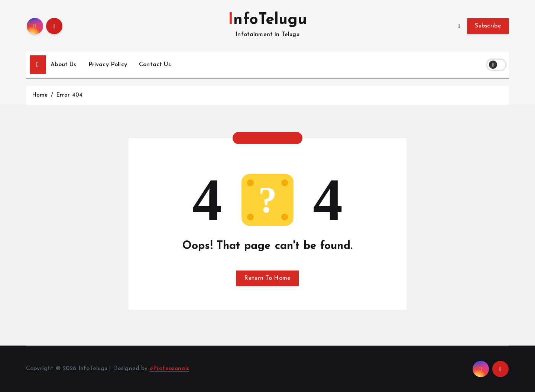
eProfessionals (169, 369)
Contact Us (155, 65)
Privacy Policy (108, 65)
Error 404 (69, 95)
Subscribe (488, 26)
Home (40, 95)
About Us (63, 65)
